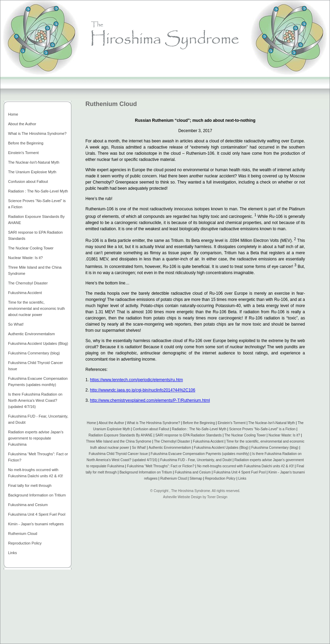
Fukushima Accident (208, 441)
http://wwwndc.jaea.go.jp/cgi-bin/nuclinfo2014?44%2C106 (143, 390)
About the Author (111, 423)
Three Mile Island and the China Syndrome (119, 441)
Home (91, 423)
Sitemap (196, 478)
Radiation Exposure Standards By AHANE (121, 435)
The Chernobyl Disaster (172, 441)
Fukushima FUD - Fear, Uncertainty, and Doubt (196, 460)
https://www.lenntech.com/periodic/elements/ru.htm (136, 380)
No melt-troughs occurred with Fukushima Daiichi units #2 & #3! (246, 466)
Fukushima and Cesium (193, 472)
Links (242, 478)
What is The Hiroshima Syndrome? (154, 423)
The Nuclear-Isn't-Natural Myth (272, 423)
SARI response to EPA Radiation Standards (188, 435)
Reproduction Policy (220, 478)
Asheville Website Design (182, 497)
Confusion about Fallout (151, 429)
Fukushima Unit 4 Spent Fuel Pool (240, 472)
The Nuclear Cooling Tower (245, 435)
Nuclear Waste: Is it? (284, 435)
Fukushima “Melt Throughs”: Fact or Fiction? (161, 466)
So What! (139, 448)
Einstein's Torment (232, 423)
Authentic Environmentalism (170, 448)
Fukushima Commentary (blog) (275, 448)
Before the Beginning (199, 423)
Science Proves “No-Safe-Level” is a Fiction (262, 429)
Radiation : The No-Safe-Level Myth (199, 429)
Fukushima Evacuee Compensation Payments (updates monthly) (200, 454)
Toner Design (217, 497)
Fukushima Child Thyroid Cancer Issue (119, 454)
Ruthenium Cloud (173, 478)
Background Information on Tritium (146, 472)
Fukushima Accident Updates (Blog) (221, 448)
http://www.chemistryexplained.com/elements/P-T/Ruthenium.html (150, 400)
